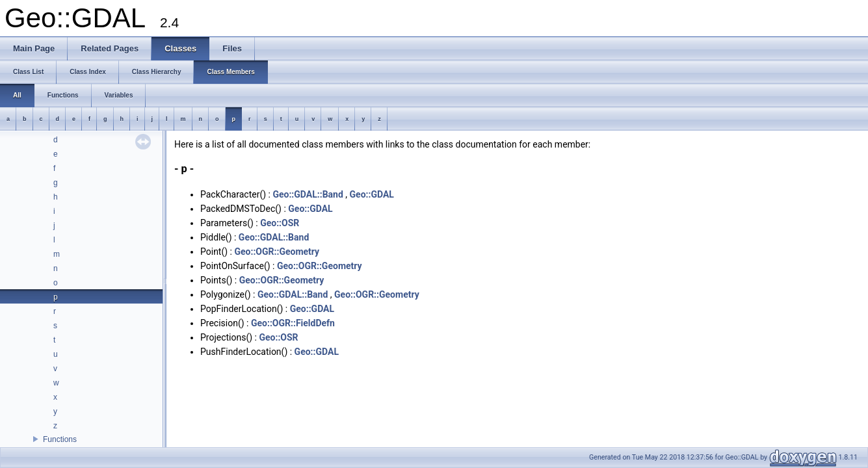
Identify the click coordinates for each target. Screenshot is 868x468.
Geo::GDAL (372, 194)
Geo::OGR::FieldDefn (293, 323)
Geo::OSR (280, 223)
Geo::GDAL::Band (308, 194)
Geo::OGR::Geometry (277, 252)
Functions (60, 439)
